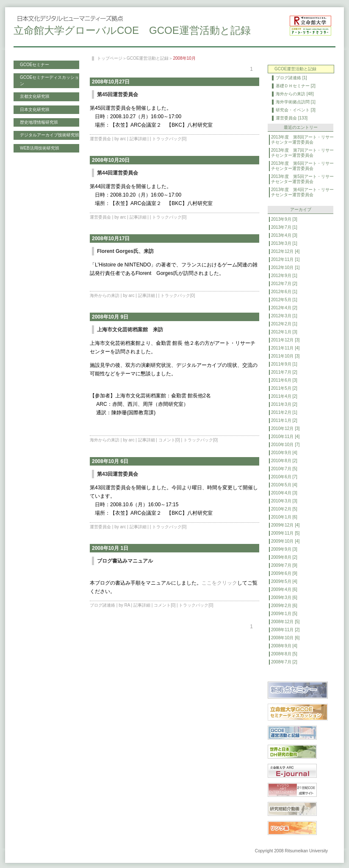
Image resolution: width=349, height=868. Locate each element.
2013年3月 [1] (284, 243)
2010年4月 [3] (284, 493)
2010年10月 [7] (285, 445)
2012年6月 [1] (284, 292)
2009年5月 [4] (284, 581)
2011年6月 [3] (284, 380)
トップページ (110, 58)
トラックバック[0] (169, 139)
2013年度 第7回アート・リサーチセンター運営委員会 (302, 153)
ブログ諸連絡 (102, 605)
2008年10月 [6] (285, 638)
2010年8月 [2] (284, 461)
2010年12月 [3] (285, 428)
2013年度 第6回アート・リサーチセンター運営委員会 (302, 166)
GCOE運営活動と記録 (148, 58)
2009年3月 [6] (284, 598)
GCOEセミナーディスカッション (49, 80)
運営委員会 (100, 139)
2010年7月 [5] (284, 469)
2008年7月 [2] (284, 662)
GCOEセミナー (35, 65)
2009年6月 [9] (284, 573)
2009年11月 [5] (285, 533)
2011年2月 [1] (284, 412)
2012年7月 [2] (284, 284)
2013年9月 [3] (284, 219)
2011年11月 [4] (285, 348)
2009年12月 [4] (285, 525)
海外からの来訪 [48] (295, 94)
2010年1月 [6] (284, 517)
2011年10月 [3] (285, 356)
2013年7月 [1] (284, 227)
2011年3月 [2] (284, 404)
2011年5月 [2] (284, 388)
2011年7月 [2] (284, 372)
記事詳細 (138, 139)
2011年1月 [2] (284, 420)
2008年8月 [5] (284, 654)
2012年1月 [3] (284, 332)
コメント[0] (169, 440)
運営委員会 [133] (292, 118)
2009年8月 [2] (284, 557)
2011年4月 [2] (284, 396)
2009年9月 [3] (284, 549)
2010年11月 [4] (285, 437)
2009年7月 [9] (284, 565)
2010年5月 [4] (284, 485)
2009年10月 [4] (285, 541)
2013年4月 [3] (284, 235)
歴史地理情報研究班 (39, 122)
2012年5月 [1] (284, 300)
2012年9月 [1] (284, 276)
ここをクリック (219, 583)
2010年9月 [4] (284, 453)
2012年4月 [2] (284, 308)
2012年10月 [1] (285, 268)
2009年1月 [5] (284, 614)
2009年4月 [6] (284, 589)
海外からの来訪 (105, 295)
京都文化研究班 (35, 96)
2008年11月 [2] (285, 630)
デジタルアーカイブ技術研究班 (50, 135)
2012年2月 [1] (284, 324)
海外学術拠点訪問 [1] (296, 102)
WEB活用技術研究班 (40, 148)
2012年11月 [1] (285, 259)
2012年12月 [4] (285, 251)
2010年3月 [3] (284, 501)
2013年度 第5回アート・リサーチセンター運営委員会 (302, 179)
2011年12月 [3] (285, 340)
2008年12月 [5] (285, 622)
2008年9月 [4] (284, 646)
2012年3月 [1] (284, 316)
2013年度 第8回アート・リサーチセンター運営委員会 (302, 140)
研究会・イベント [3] (296, 110)
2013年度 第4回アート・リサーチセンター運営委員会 (302, 192)
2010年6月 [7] (284, 477)
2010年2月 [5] (284, 509)
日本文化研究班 (35, 110)
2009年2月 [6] (284, 606)
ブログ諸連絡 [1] (291, 78)
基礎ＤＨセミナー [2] (296, 86)
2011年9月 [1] (284, 364)
